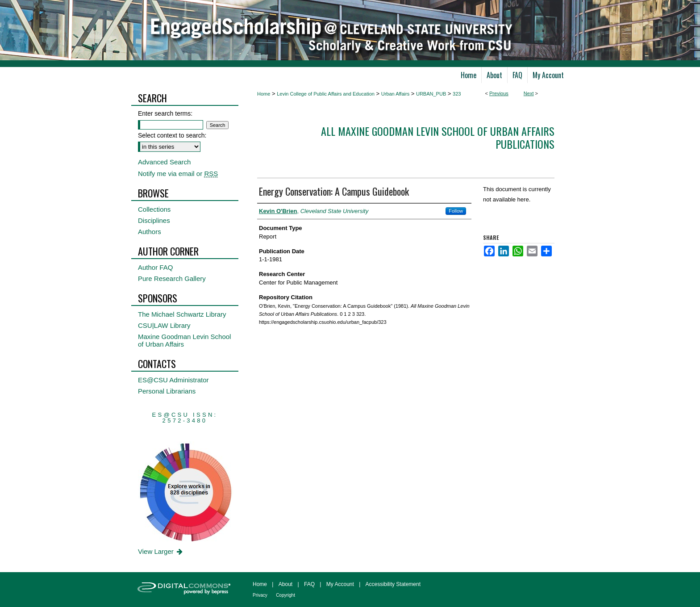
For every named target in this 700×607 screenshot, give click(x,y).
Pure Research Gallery (172, 278)
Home (264, 94)
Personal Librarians (167, 391)
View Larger (161, 551)
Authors (150, 232)
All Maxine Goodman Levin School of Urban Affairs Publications (438, 137)
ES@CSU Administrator (173, 380)
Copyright (285, 595)
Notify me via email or (178, 174)
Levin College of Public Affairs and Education (326, 94)
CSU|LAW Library (164, 325)
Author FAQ (155, 267)
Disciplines (154, 220)
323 (457, 94)
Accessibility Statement (393, 584)
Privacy (260, 595)
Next (529, 93)
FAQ (309, 584)
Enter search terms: (165, 113)
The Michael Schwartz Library (182, 314)
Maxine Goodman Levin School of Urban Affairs (184, 340)
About (285, 584)
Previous (499, 93)
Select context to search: (172, 135)
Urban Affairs (395, 94)
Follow (456, 211)
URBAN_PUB (431, 94)
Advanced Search (164, 162)
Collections (154, 209)
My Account (340, 584)
